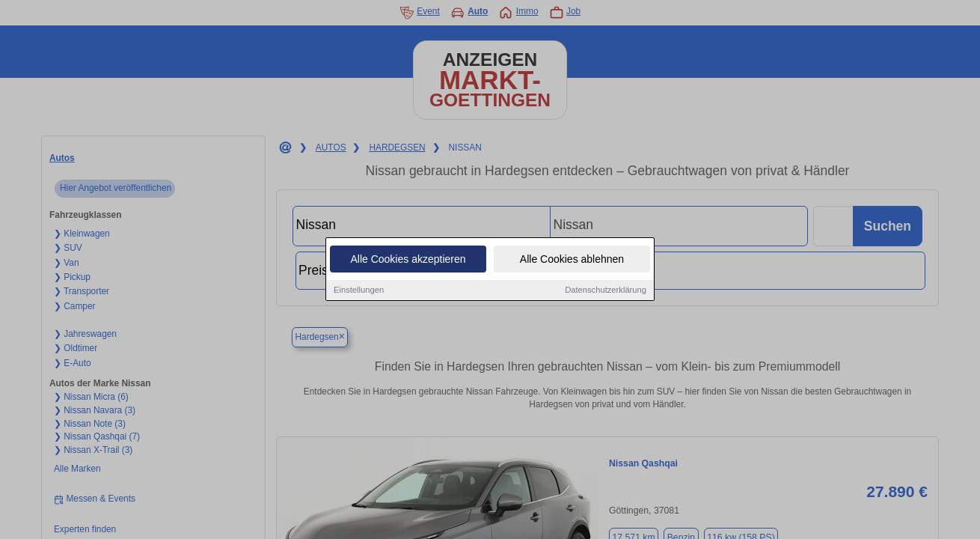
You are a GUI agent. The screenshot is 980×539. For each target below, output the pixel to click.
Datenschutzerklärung (606, 290)
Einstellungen (359, 290)
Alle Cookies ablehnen (572, 260)
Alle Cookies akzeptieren (408, 260)
